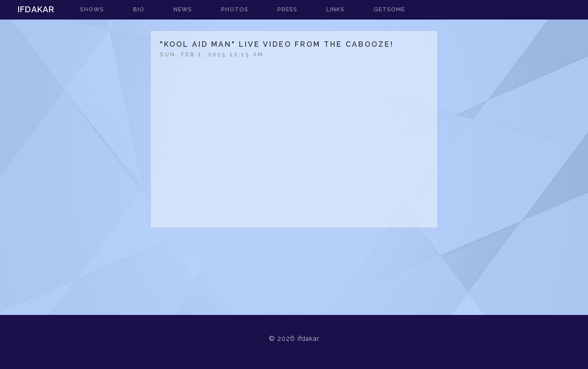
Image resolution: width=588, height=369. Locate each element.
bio (139, 9)
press (287, 9)
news (183, 9)
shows (92, 9)
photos (235, 9)
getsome (389, 9)
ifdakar (36, 9)
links (336, 9)
